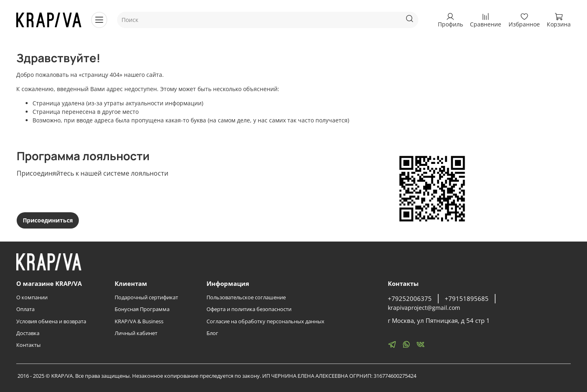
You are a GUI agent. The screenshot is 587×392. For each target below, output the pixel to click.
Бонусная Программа (142, 309)
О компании (32, 297)
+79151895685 (467, 299)
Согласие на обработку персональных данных (265, 321)
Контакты (28, 345)
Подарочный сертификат (146, 297)
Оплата (25, 309)
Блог (212, 333)
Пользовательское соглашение (246, 297)
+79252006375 (410, 299)
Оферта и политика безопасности (249, 309)
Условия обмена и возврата (51, 321)
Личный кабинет (136, 333)
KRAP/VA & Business (139, 321)
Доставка (28, 333)
